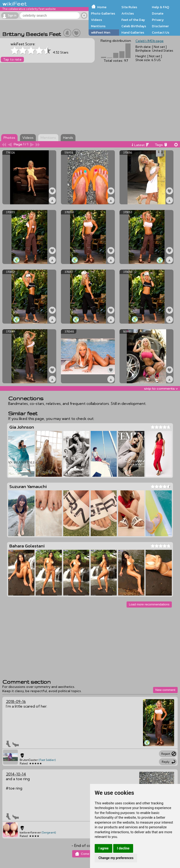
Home (102, 7)
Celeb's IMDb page (150, 41)
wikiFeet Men (101, 32)
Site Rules (129, 7)
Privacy (158, 20)
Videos (96, 20)
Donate (158, 13)
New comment (165, 690)
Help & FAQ (161, 7)
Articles (128, 13)
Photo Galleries (103, 13)
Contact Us (161, 32)
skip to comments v (161, 388)
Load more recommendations (149, 604)
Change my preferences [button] (116, 858)
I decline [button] (123, 848)
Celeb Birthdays (134, 26)
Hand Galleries (133, 32)
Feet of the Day (133, 20)
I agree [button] (103, 848)
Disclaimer (160, 26)
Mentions (98, 26)
